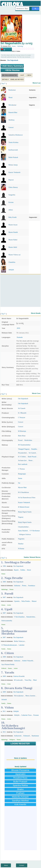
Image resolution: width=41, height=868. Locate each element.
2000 (4, 582)
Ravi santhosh (23, 464)
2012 (4, 732)
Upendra (17, 601)
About (6, 865)
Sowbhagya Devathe (18, 562)
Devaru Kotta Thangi (18, 688)
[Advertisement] (20, 291)
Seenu (20, 478)
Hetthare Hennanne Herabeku (14, 632)
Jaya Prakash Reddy (8, 664)
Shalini (20, 789)
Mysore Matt (22, 487)
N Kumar (21, 549)
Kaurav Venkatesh (14, 172)
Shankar (21, 544)
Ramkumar (12, 90)
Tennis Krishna (13, 142)
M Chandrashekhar (24, 445)
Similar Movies (17, 79)
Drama (14, 46)
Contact (22, 865)
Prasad (20, 440)
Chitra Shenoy (13, 187)
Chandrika (12, 262)
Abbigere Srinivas (25, 534)
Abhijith (11, 270)
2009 (4, 676)
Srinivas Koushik (19, 676)
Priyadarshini (22, 453)
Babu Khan (22, 436)
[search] (22, 9)
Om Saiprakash (13, 60)
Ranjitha (34, 449)
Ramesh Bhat (13, 112)
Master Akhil (13, 247)
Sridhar (23, 570)
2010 (18, 328)
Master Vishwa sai (14, 255)
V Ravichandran (19, 617)
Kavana (11, 202)
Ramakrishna (31, 617)
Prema (24, 586)
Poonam (36, 715)
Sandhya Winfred (20, 801)
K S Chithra (22, 457)
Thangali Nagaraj (24, 449)
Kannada (20, 337)
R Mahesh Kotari (24, 507)
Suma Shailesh (23, 531)
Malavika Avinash (20, 797)
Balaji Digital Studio (25, 512)
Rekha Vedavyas (19, 641)
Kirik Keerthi (20, 804)
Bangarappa (22, 474)
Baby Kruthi (12, 217)
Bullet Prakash (13, 157)
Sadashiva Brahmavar (16, 135)
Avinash (4, 699)
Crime (9, 684)
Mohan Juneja (13, 165)
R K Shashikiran (23, 492)
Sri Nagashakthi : (10, 75)
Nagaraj (21, 517)
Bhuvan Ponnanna (20, 770)
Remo (31, 460)
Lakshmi (22, 645)
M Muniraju (22, 431)
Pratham (20, 793)
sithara (11, 210)
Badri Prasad (32, 457)
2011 (4, 711)
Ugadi (8, 609)
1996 (4, 566)
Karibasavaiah (13, 150)
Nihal (35, 680)
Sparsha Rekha (20, 785)
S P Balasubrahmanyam (9, 645)
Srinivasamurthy (7, 621)
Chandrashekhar (23, 527)
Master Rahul (13, 240)
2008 (4, 657)
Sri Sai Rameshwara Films (27, 498)
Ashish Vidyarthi (28, 661)
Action (9, 605)
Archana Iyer (22, 460)
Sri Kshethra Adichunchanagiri (13, 727)
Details (5, 79)
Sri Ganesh (22, 408)
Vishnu (9, 707)
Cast (22, 75)
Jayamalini (20, 774)
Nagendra (21, 539)
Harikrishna (28, 440)
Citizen (9, 653)
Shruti (10, 97)
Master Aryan (13, 225)
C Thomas (21, 469)
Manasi (34, 601)
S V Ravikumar (35, 531)
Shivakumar (12, 105)
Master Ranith (13, 232)
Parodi (9, 594)
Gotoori (11, 127)
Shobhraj (11, 120)
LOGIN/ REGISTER (20, 744)
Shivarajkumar (19, 696)
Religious (12, 740)
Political (4, 668)
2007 (4, 597)
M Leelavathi (18, 680)
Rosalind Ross (20, 778)
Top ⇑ (4, 83)
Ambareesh (18, 736)
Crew (29, 75)
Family (3, 649)
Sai (19, 483)
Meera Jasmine (30, 696)
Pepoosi (11, 180)
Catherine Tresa (26, 715)
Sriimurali (27, 736)
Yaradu (9, 672)
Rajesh (16, 570)
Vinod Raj (28, 680)
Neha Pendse (26, 601)
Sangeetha (12, 195)
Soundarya (32, 586)
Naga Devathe (14, 578)
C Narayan (22, 417)
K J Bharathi (22, 413)
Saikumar (17, 586)
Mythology (20, 46)
